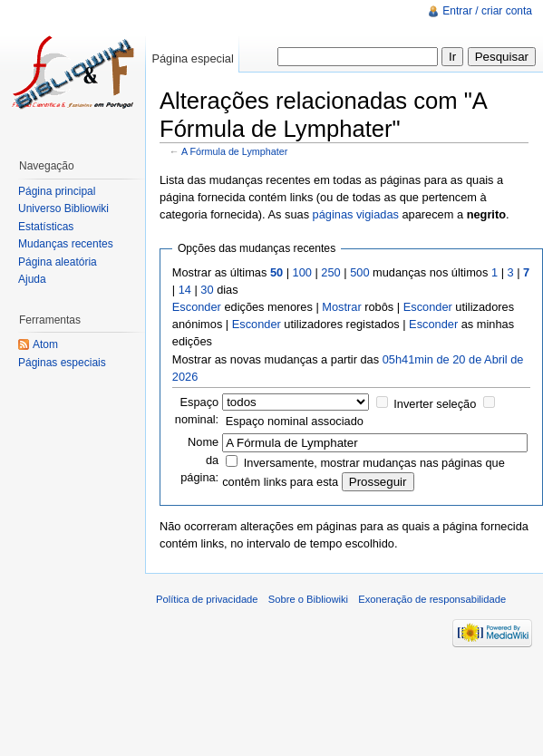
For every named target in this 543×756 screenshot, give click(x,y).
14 (185, 290)
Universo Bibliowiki (63, 208)
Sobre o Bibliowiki (308, 599)
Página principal (57, 191)
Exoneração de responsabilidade (432, 599)
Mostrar (341, 307)
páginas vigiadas (356, 214)
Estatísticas (46, 227)
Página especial (192, 58)
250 (330, 272)
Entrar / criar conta (487, 11)
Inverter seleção (435, 404)
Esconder (197, 307)
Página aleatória (58, 262)
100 (302, 272)
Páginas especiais (62, 363)
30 (207, 290)
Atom (45, 344)
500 (359, 272)
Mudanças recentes (66, 244)
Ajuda (32, 279)
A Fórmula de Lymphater (234, 151)
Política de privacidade (207, 599)
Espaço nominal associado (295, 421)
